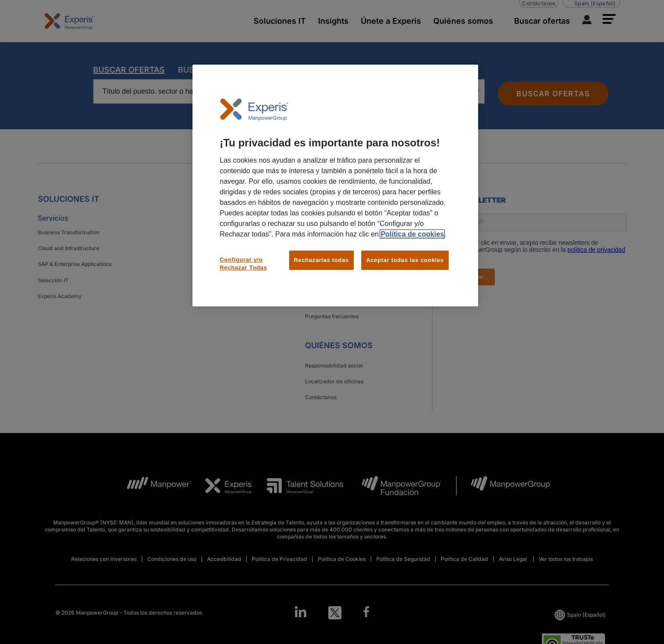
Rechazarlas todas (321, 260)
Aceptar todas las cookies (405, 260)
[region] (335, 186)
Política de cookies (412, 234)
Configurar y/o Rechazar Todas (243, 264)
